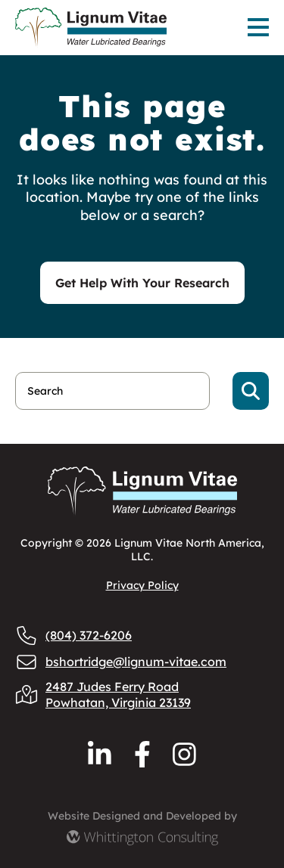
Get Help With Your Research (142, 283)
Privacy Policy (142, 585)
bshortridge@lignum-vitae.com (121, 662)
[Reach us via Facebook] (142, 754)
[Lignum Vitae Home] (100, 28)
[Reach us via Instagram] (184, 754)
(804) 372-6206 (73, 635)
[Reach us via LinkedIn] (100, 754)
